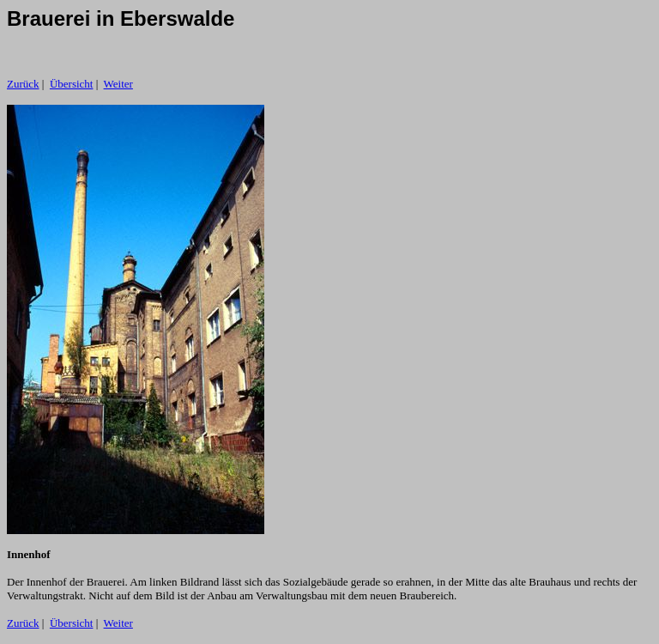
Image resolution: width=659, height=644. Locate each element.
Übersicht (72, 84)
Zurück (23, 84)
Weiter (118, 84)
